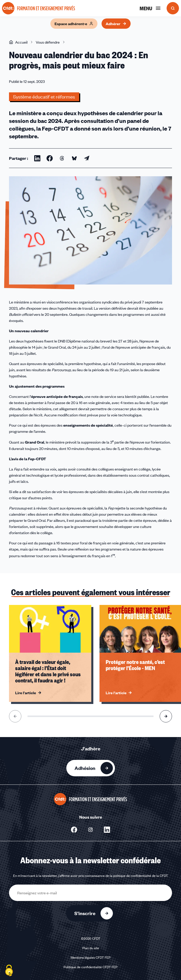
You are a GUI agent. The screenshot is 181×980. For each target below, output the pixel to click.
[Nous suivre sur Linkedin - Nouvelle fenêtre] (107, 830)
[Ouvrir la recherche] (173, 8)
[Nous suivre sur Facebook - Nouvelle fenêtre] (74, 830)
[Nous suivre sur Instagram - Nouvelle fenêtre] (90, 830)
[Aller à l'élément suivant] (166, 716)
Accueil (18, 42)
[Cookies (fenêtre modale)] (9, 971)
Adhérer (116, 24)
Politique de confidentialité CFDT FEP (90, 967)
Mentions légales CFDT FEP (91, 957)
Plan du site (91, 948)
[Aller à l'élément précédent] (15, 716)
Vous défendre (48, 42)
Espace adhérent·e (74, 24)
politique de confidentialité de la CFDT (140, 876)
